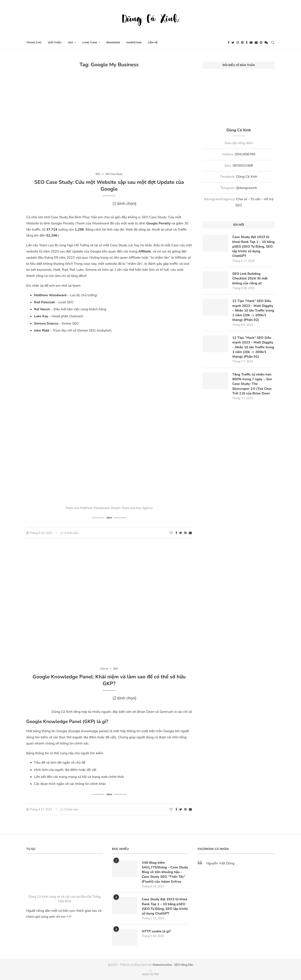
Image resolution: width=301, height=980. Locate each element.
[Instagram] (238, 43)
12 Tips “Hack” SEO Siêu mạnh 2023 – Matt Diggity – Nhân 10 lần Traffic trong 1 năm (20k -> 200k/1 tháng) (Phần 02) (253, 311)
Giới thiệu (55, 43)
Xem (109, 518)
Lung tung (90, 43)
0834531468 (243, 166)
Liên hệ (153, 43)
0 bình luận (69, 533)
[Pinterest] (242, 43)
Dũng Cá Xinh (247, 177)
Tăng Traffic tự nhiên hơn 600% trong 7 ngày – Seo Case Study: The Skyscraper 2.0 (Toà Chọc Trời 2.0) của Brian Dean (252, 385)
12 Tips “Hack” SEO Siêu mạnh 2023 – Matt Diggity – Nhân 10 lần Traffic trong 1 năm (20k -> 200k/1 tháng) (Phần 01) (253, 348)
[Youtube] (251, 43)
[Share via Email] (190, 533)
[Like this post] (171, 533)
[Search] (273, 43)
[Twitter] (233, 43)
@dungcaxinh (247, 188)
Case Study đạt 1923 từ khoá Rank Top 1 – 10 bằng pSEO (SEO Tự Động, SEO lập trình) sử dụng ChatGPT (253, 247)
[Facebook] (229, 43)
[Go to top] (150, 974)
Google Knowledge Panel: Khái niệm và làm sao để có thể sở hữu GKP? (109, 680)
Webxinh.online (162, 965)
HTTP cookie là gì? (156, 931)
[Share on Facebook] (176, 533)
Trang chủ (34, 43)
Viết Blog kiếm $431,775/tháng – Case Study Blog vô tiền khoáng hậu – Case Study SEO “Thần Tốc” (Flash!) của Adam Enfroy (165, 872)
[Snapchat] (261, 43)
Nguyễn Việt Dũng (220, 863)
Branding (113, 43)
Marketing (134, 43)
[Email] (256, 43)
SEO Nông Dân (184, 965)
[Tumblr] (247, 43)
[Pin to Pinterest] (185, 533)
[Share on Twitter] (181, 533)
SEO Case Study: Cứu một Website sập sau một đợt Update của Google (109, 186)
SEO (71, 43)
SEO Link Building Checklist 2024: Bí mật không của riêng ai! (250, 279)
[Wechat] (266, 43)
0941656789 (245, 154)
